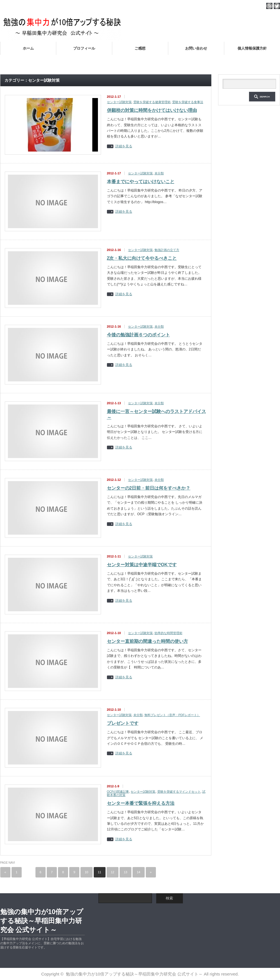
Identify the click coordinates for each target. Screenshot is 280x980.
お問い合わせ (196, 48)
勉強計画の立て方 (167, 250)
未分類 (159, 173)
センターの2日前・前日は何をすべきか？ (149, 488)
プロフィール (84, 48)
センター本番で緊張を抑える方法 (141, 803)
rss (269, 6)
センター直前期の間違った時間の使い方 (147, 641)
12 (113, 872)
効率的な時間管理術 (168, 633)
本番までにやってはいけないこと (141, 182)
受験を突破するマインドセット (179, 792)
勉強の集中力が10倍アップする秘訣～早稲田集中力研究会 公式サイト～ (42, 921)
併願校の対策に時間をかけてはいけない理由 (152, 110)
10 (86, 872)
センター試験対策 (119, 102)
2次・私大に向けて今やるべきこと (142, 258)
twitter (277, 6)
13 (126, 872)
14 (138, 872)
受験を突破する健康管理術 (152, 102)
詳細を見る (124, 146)
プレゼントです (123, 723)
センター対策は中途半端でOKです (142, 565)
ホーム (28, 48)
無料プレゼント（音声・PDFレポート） (172, 715)
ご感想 (140, 48)
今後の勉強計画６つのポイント (138, 335)
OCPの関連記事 (118, 792)
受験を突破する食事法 (188, 102)
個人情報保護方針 (252, 48)
